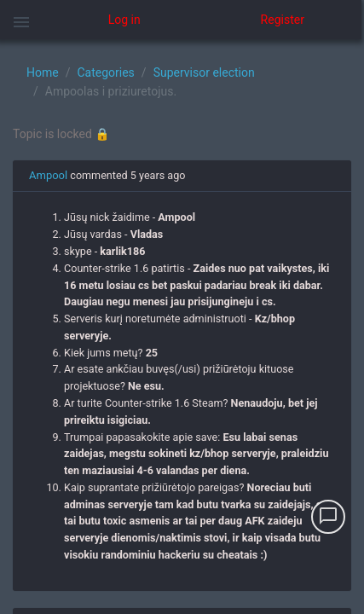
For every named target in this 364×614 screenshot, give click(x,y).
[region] (182, 327)
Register (283, 20)
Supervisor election (204, 72)
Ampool (48, 175)
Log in (124, 20)
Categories (105, 72)
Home (43, 72)
